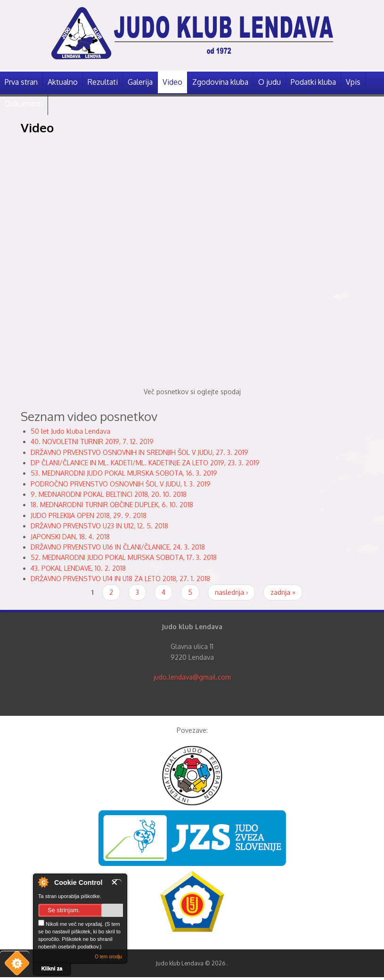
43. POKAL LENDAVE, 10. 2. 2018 (78, 568)
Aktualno (63, 82)
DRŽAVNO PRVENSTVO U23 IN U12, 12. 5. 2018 (99, 526)
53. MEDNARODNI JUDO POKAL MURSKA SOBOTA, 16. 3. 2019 (124, 473)
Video (172, 82)
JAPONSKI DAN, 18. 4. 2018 (70, 537)
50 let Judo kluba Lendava (70, 431)
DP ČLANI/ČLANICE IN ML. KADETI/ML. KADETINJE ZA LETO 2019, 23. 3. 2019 (145, 463)
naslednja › (231, 592)
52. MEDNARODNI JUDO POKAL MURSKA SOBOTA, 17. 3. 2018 (124, 557)
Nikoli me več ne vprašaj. (71, 923)
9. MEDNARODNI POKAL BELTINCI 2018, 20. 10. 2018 (109, 494)
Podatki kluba (313, 82)
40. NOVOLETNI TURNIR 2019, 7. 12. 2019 (92, 441)
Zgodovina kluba (220, 82)
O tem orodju (108, 957)
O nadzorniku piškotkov (43, 882)
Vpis (353, 82)
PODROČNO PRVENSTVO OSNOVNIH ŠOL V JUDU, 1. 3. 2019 (121, 484)
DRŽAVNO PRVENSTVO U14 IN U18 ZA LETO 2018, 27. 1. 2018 (120, 579)
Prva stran (21, 82)
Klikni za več (52, 970)
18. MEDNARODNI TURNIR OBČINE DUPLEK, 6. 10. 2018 (112, 505)
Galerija (140, 82)
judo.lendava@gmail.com (192, 677)
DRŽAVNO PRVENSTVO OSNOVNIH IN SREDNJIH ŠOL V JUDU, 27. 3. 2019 (139, 452)
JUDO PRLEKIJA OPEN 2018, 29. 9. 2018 (89, 515)
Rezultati (103, 82)
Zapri (117, 882)
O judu (270, 82)
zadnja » (283, 592)
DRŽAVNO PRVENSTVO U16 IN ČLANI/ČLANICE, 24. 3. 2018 (118, 547)
